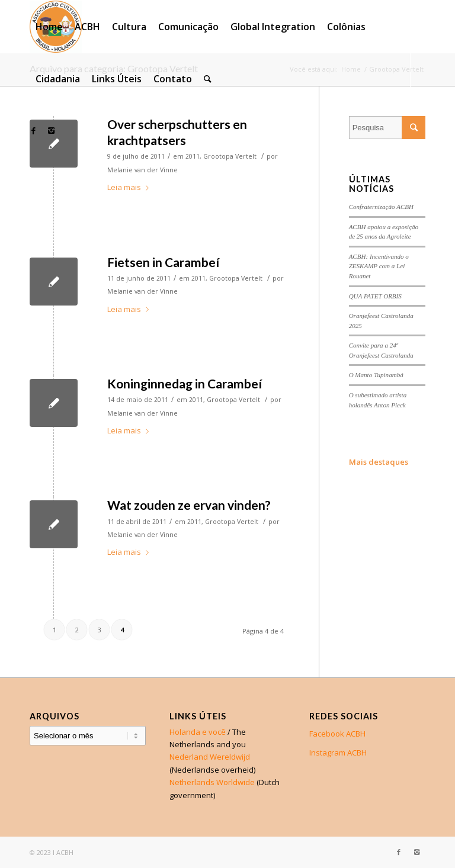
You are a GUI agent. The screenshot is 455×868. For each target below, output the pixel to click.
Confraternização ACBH (381, 207)
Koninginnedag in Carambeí (185, 383)
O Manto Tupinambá (376, 375)
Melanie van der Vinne (142, 170)
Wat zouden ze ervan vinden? (189, 505)
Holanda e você (198, 732)
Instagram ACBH (338, 753)
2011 (193, 156)
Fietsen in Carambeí (163, 262)
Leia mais (130, 187)
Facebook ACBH (337, 734)
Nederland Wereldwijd (210, 757)
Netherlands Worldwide (212, 782)
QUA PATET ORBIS (375, 296)
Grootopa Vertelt (230, 156)
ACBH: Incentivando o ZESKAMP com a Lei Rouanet (379, 266)
